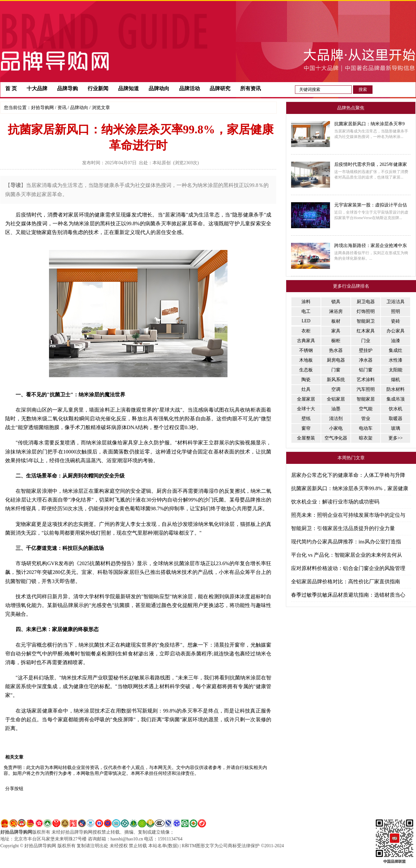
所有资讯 (251, 88)
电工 (306, 311)
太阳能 (396, 370)
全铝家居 (336, 399)
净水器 (366, 360)
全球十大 (306, 409)
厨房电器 (336, 360)
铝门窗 (366, 370)
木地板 (306, 360)
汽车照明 (366, 389)
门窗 (336, 370)
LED (306, 321)
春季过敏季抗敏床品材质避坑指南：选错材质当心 (348, 595)
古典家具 (306, 341)
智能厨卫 (366, 321)
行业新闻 (98, 88)
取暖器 (396, 419)
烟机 (396, 380)
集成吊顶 (396, 399)
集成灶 (396, 350)
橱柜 (336, 341)
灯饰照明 (366, 311)
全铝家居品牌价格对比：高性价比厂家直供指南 (346, 582)
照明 (396, 311)
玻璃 (396, 428)
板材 (336, 321)
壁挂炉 (366, 350)
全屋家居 (306, 399)
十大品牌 (37, 88)
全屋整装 (306, 438)
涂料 (306, 302)
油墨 (336, 409)
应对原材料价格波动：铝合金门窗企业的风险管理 (348, 568)
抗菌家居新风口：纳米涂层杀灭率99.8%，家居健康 (350, 488)
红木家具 (366, 331)
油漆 (396, 341)
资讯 (62, 108)
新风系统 (336, 380)
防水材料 (396, 389)
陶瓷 (306, 380)
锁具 (336, 302)
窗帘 (306, 428)
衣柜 (306, 331)
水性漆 (396, 360)
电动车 (366, 428)
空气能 (366, 409)
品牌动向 (159, 88)
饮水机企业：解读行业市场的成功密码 (335, 502)
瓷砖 (396, 321)
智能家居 (366, 399)
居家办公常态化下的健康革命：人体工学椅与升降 (348, 475)
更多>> (396, 438)
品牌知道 (128, 88)
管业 (366, 419)
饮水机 (396, 409)
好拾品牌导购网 (16, 832)
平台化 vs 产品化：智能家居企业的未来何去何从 (347, 555)
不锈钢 (306, 350)
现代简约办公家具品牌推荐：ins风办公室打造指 (346, 542)
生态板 (306, 370)
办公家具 (396, 331)
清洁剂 (336, 419)
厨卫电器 (366, 302)
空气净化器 (336, 438)
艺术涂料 (366, 380)
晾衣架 (366, 438)
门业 (366, 341)
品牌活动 (190, 88)
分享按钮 (14, 789)
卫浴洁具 (396, 302)
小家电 (336, 428)
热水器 (336, 350)
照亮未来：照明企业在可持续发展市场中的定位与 (348, 515)
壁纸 (306, 419)
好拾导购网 (43, 108)
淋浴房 (336, 311)
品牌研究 (220, 88)
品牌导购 (67, 88)
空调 (336, 389)
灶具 (306, 389)
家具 (336, 331)
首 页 (11, 88)
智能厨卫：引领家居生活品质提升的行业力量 (343, 528)
